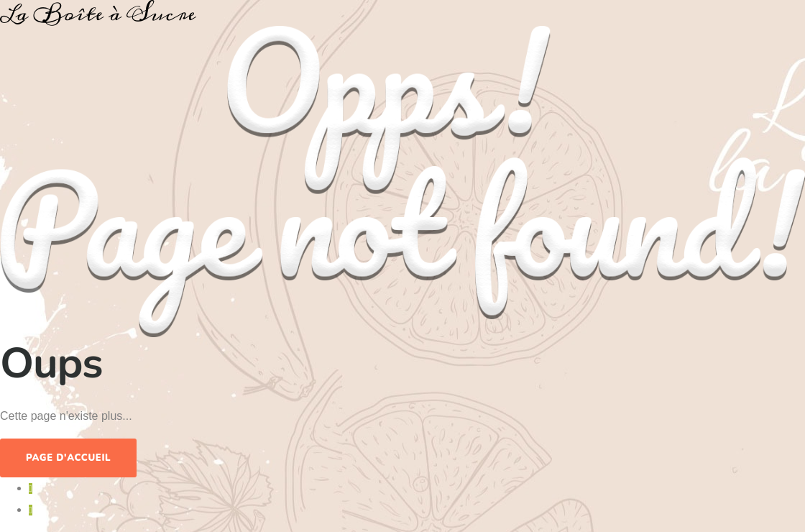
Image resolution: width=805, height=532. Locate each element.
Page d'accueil (68, 458)
